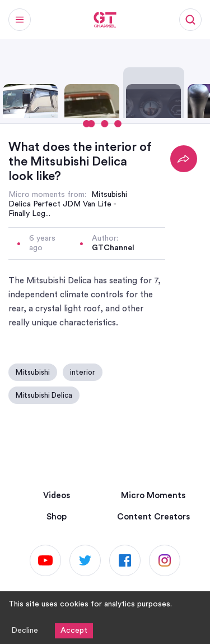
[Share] (184, 159)
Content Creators (153, 517)
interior (83, 372)
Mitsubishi (33, 372)
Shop (57, 517)
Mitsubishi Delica (44, 395)
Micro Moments (153, 496)
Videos (57, 496)
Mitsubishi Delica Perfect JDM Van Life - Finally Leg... (68, 204)
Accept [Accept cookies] (74, 631)
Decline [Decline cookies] (25, 631)
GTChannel (113, 248)
